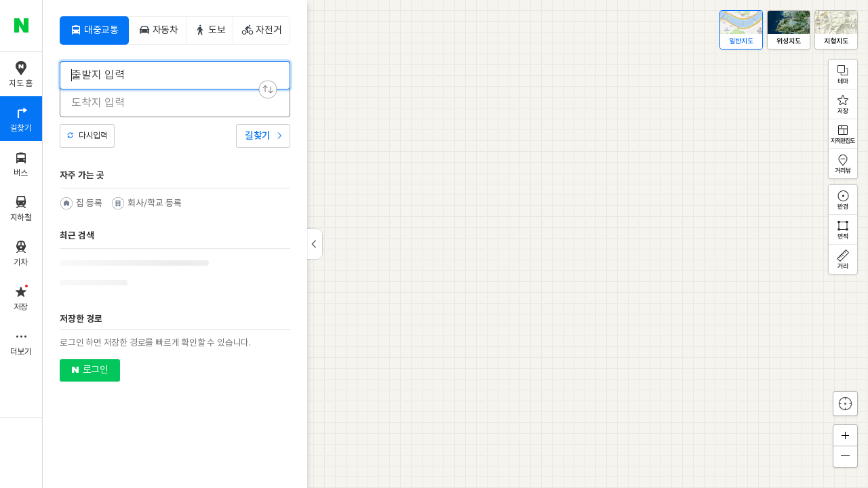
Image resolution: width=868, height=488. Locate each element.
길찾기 (258, 136)
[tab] (94, 30)
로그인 (95, 370)
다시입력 (93, 136)
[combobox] (166, 75)
